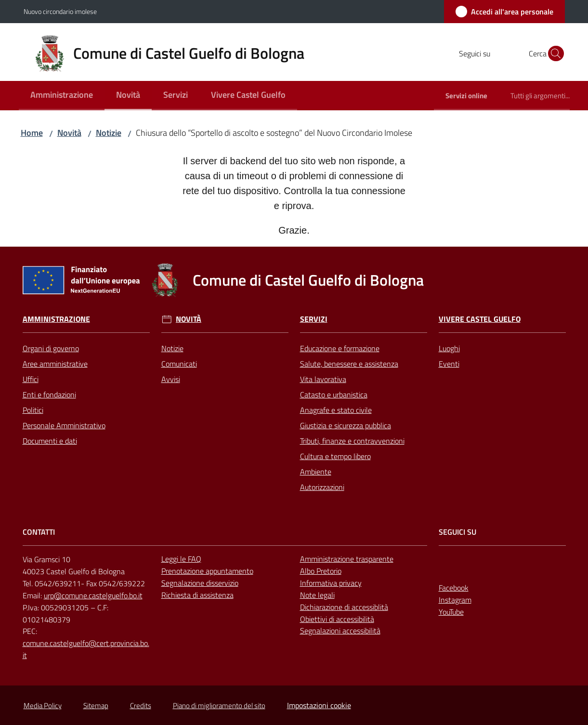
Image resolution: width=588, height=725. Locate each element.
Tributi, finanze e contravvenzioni (352, 441)
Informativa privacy (331, 583)
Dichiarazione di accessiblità (344, 607)
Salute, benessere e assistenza (349, 364)
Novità (69, 133)
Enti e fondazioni (49, 395)
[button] (553, 53)
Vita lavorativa (323, 379)
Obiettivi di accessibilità (337, 619)
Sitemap (96, 705)
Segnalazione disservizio (200, 583)
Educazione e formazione (340, 348)
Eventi (449, 364)
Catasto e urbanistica (334, 395)
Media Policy (43, 705)
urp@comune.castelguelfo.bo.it (93, 595)
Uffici (31, 379)
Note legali (317, 595)
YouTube (451, 612)
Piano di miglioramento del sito (219, 705)
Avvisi (171, 379)
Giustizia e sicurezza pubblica (346, 425)
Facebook (454, 588)
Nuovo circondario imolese (60, 11)
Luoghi (449, 348)
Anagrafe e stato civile (336, 410)
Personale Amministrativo (64, 425)
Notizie (109, 133)
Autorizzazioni (322, 487)
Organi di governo (51, 348)
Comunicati (179, 364)
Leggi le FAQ (181, 559)
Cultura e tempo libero (335, 456)
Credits (141, 705)
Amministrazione (56, 319)
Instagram (455, 600)
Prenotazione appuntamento (207, 571)
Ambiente (316, 472)
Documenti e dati (50, 441)
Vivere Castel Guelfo (480, 319)
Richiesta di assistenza (197, 595)
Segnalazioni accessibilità (340, 631)
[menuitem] (62, 96)
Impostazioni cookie (319, 705)
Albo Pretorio (321, 571)
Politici (33, 410)
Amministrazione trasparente (347, 559)
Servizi (314, 319)
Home (32, 133)
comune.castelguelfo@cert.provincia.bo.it (86, 649)
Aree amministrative (55, 364)
